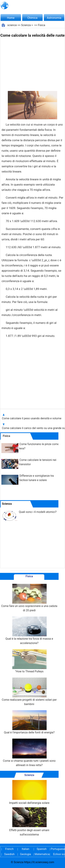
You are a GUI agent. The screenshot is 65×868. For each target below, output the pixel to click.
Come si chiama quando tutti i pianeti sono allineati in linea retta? (29, 753)
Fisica (41, 25)
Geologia (25, 854)
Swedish (9, 854)
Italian (25, 849)
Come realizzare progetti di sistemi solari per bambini (29, 692)
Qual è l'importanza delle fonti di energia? (29, 722)
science (12, 25)
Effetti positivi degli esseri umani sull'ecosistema (29, 822)
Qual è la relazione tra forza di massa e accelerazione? (29, 631)
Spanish (42, 849)
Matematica (42, 854)
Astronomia (54, 18)
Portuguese (58, 849)
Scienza (26, 25)
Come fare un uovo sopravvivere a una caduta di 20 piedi (29, 598)
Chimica (32, 18)
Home (11, 18)
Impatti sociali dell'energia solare (29, 792)
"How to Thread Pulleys (29, 661)
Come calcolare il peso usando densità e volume (32, 418)
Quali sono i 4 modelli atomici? (38, 512)
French (9, 849)
